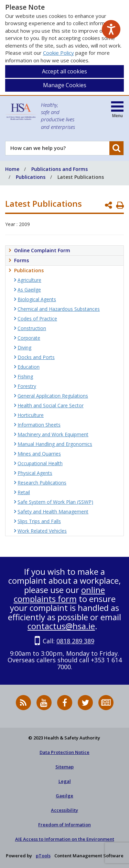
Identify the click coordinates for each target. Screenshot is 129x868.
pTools (43, 856)
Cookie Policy (58, 53)
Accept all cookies (64, 71)
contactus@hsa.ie (61, 626)
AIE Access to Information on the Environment (65, 839)
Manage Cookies (65, 85)
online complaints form (60, 594)
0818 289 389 (75, 641)
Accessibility (64, 810)
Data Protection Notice (64, 752)
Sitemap (64, 767)
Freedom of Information (64, 825)
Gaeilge (64, 796)
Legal (65, 781)
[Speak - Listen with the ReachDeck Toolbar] (111, 29)
